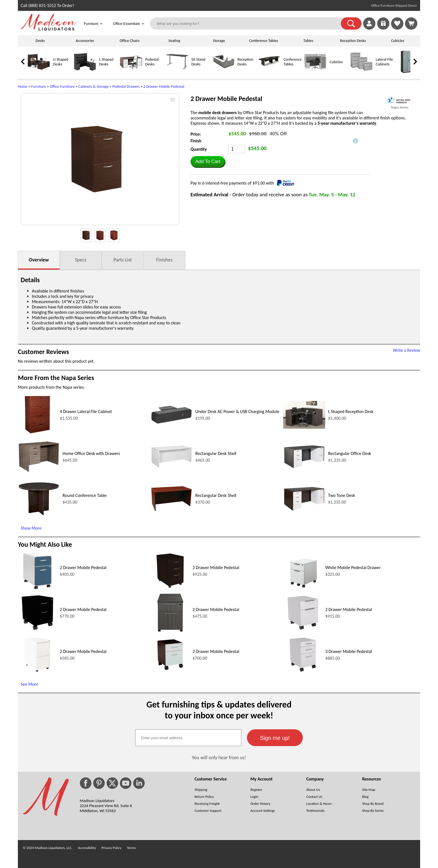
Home (23, 87)
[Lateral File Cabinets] (361, 72)
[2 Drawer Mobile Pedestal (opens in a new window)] (37, 589)
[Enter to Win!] (383, 28)
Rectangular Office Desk (349, 453)
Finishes (164, 260)
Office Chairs (129, 41)
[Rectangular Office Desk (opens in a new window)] (304, 467)
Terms (131, 848)
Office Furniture (62, 87)
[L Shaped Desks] (85, 72)
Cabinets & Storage (94, 87)
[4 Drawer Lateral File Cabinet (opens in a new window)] (37, 433)
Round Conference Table (85, 495)
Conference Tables (264, 41)
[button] (351, 23)
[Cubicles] (315, 72)
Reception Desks (353, 41)
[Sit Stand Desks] (177, 72)
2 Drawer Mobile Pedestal (164, 87)
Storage (219, 41)
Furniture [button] (93, 24)
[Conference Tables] (269, 72)
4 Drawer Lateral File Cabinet (86, 411)
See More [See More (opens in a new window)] (29, 684)
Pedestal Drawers (126, 87)
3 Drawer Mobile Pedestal (216, 568)
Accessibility (87, 848)
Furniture (39, 87)
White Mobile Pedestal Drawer (353, 568)
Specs (81, 260)
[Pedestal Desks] (131, 72)
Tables (308, 41)
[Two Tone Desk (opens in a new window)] (304, 510)
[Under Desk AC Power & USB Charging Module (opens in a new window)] (172, 423)
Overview (39, 260)
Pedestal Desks (152, 62)
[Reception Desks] (223, 72)
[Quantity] (237, 149)
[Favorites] (397, 28)
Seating (174, 41)
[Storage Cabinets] (408, 72)
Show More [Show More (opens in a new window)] (31, 528)
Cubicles (398, 41)
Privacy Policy (111, 848)
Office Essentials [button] (129, 24)
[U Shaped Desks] (39, 72)
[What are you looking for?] (249, 23)
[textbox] (188, 738)
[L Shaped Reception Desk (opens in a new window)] (304, 427)
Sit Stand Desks (198, 62)
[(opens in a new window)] (400, 100)
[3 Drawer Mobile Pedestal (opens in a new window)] (170, 589)
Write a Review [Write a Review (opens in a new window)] (406, 350)
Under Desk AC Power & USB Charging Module (237, 411)
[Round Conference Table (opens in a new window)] (39, 514)
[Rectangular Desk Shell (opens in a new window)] (172, 467)
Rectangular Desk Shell (216, 453)
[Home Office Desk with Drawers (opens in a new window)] (39, 471)
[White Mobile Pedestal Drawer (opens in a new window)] (303, 589)
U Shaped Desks (61, 62)
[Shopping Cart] (411, 23)
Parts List (123, 260)
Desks (40, 41)
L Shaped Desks (106, 62)
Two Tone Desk (341, 495)
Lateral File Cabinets (384, 62)
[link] (411, 23)
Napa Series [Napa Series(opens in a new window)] (400, 107)
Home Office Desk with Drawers (91, 453)
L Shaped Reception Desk (351, 411)
